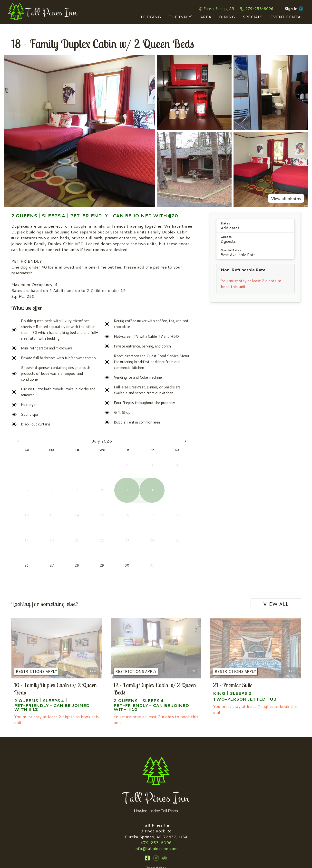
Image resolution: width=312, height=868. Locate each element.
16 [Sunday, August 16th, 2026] (110, 495)
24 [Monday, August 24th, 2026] (122, 508)
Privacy (170, 850)
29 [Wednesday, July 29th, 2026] (57, 508)
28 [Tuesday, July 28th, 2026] (45, 508)
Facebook (147, 806)
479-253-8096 (257, 9)
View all (276, 552)
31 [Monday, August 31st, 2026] (122, 520)
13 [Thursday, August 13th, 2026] (159, 483)
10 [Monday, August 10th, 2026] (122, 483)
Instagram (156, 806)
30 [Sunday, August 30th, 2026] (110, 520)
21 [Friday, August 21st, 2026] (171, 495)
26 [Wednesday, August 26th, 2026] (147, 508)
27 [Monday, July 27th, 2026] (32, 508)
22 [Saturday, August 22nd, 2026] (184, 495)
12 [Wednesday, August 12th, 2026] (147, 483)
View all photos (286, 198)
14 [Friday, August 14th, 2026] (171, 483)
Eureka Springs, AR (216, 9)
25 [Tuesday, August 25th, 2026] (135, 508)
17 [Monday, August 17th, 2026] (122, 495)
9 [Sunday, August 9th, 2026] (110, 483)
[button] (255, 226)
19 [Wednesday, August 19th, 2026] (147, 495)
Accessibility (147, 850)
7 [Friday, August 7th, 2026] (171, 471)
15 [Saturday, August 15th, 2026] (184, 483)
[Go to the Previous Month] (18, 441)
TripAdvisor (165, 806)
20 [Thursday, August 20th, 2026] (159, 495)
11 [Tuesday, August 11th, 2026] (135, 483)
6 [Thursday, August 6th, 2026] (159, 471)
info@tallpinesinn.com (156, 797)
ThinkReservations (190, 856)
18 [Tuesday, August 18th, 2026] (135, 495)
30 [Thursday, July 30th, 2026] (69, 508)
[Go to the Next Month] (186, 441)
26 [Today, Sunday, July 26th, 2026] (20, 508)
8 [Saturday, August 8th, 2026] (183, 471)
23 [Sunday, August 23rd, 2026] (110, 508)
